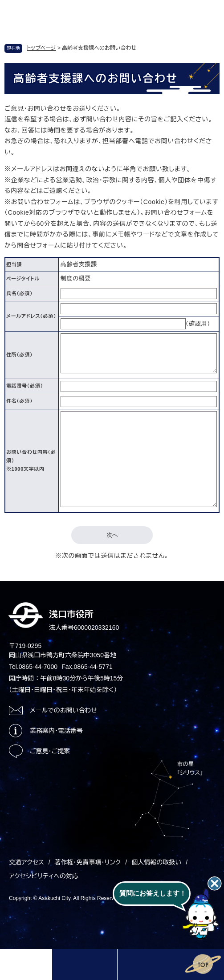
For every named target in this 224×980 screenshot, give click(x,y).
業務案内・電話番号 (56, 731)
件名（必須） (19, 401)
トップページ (41, 48)
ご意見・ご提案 (50, 751)
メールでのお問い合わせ (63, 710)
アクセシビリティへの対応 (44, 876)
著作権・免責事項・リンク (88, 862)
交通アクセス (26, 862)
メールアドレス (31, 316)
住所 (19, 355)
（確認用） (198, 324)
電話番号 (25, 386)
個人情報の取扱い (156, 862)
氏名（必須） (19, 293)
